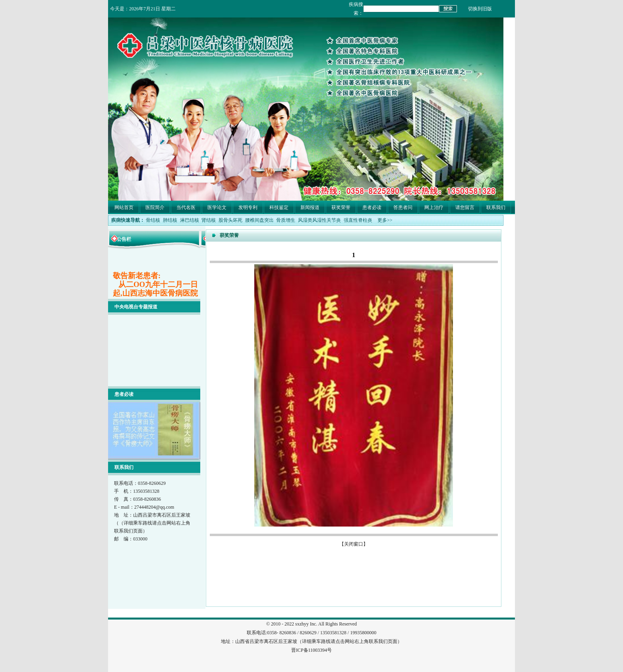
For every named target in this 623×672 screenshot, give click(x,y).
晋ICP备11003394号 (311, 650)
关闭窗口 (354, 544)
